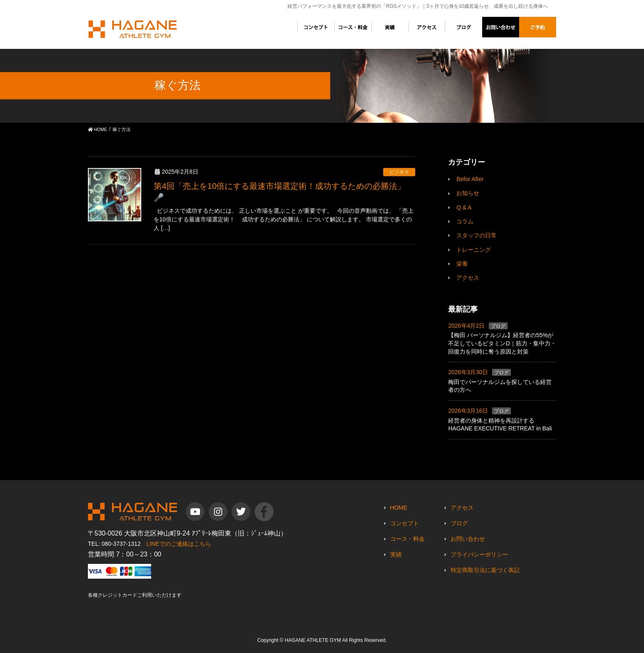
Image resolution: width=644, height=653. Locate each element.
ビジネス (399, 172)
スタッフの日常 (476, 235)
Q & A (464, 207)
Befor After (470, 179)
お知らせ (468, 193)
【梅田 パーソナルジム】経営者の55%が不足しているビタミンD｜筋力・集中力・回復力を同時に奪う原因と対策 (502, 343)
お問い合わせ (468, 539)
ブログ (498, 326)
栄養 (462, 264)
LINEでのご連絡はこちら (178, 544)
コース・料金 (407, 539)
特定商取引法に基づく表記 (485, 570)
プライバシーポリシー (479, 554)
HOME (399, 508)
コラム (465, 221)
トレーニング (474, 250)
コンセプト (405, 523)
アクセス (468, 278)
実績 (396, 554)
